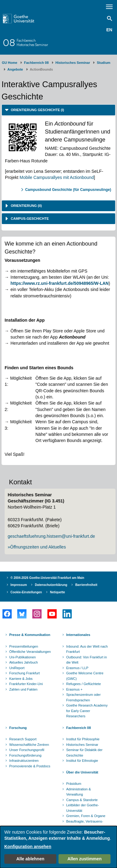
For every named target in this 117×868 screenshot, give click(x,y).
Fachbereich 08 (36, 63)
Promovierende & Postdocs (30, 766)
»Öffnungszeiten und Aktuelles (37, 547)
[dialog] (58, 847)
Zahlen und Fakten (23, 689)
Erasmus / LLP (77, 668)
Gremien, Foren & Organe (86, 816)
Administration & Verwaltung (79, 792)
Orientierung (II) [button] (26, 206)
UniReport (17, 668)
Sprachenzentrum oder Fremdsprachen (83, 697)
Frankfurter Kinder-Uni (26, 684)
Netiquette (57, 592)
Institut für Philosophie (83, 739)
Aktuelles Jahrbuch (24, 662)
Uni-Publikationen (22, 657)
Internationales (78, 635)
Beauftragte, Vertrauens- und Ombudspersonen (85, 824)
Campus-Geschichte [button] (29, 219)
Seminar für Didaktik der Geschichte (84, 753)
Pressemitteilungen (24, 646)
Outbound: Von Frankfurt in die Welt (87, 660)
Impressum (19, 585)
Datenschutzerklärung (51, 585)
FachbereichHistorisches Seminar (32, 43)
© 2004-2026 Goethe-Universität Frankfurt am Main (47, 578)
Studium (103, 63)
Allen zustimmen (85, 859)
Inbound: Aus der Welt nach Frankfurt (87, 649)
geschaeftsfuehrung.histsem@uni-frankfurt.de (51, 536)
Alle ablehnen (30, 859)
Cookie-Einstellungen (26, 592)
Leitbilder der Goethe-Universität (83, 808)
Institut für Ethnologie (82, 761)
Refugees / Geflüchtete (84, 684)
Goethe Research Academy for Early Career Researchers (87, 711)
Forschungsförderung (25, 755)
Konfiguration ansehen (28, 847)
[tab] (58, 110)
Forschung (18, 728)
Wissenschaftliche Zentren (29, 745)
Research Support (23, 739)
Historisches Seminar (73, 63)
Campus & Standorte (82, 800)
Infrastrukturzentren (24, 761)
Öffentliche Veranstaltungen (30, 652)
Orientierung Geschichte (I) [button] (37, 110)
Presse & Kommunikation (30, 635)
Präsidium (74, 784)
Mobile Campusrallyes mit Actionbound (56, 177)
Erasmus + (74, 689)
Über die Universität (82, 772)
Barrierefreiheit (86, 585)
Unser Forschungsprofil (27, 750)
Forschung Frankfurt (24, 673)
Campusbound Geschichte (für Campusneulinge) (68, 190)
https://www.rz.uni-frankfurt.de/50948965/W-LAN (60, 283)
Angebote (15, 69)
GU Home (10, 63)
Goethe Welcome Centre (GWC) (85, 676)
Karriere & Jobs (21, 679)
